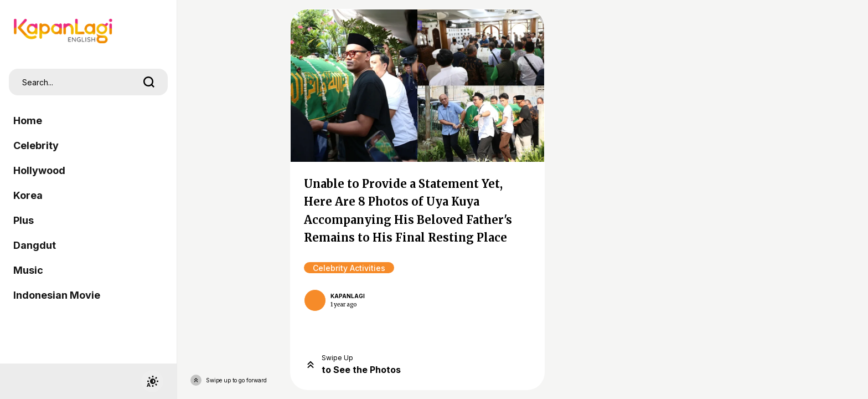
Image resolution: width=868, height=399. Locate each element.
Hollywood (39, 170)
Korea (28, 195)
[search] (149, 82)
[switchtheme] (152, 381)
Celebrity (36, 145)
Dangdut (35, 245)
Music (28, 270)
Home (28, 121)
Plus (24, 220)
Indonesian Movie (57, 295)
